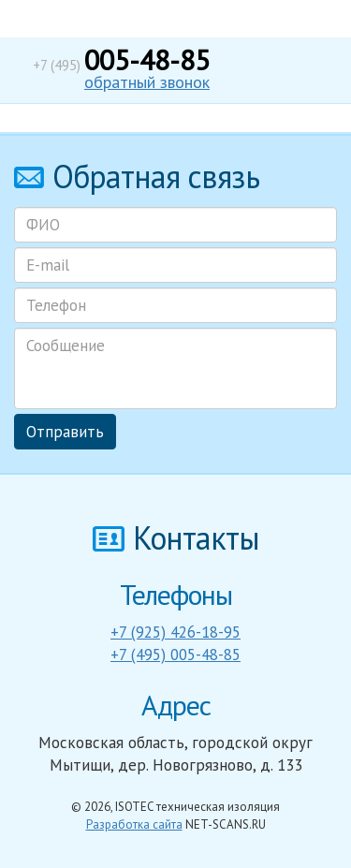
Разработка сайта (134, 824)
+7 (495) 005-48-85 (175, 655)
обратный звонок (147, 82)
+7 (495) (121, 65)
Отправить (65, 432)
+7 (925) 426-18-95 (175, 632)
